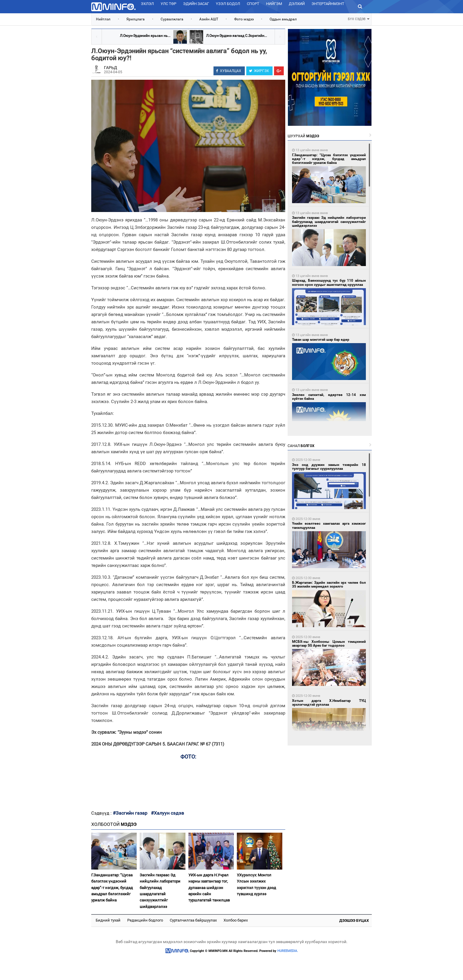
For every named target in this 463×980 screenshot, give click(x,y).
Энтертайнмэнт (328, 4)
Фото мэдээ (244, 19)
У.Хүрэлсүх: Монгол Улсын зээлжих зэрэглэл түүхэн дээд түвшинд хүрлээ (256, 884)
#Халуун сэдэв (167, 813)
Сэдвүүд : (102, 813)
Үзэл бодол (228, 4)
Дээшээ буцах (354, 921)
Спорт (253, 4)
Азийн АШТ (209, 19)
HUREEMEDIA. (288, 951)
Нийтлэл (103, 19)
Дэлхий (297, 4)
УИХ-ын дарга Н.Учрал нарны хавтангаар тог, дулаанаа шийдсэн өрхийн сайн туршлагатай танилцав (209, 888)
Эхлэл (147, 4)
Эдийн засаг (196, 4)
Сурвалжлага (172, 19)
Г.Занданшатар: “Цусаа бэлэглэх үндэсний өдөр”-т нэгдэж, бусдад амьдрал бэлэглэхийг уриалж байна (112, 888)
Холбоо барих (236, 920)
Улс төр (168, 4)
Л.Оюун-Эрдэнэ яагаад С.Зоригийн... (237, 36)
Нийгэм (274, 4)
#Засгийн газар (130, 813)
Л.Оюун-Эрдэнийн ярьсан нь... (145, 36)
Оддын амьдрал (283, 19)
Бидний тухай (108, 920)
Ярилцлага (136, 19)
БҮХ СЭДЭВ (359, 18)
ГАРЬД (111, 68)
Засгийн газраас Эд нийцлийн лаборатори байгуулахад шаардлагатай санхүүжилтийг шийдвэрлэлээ (160, 891)
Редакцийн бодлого (145, 920)
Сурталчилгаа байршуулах (193, 920)
